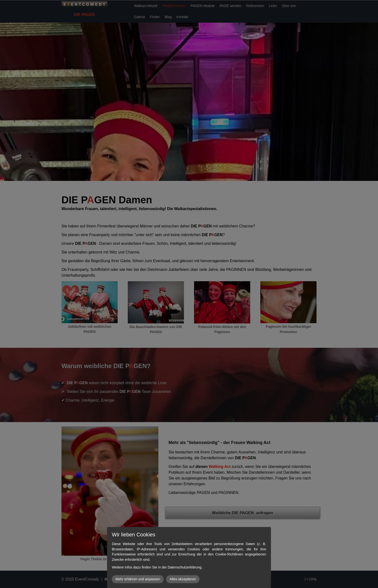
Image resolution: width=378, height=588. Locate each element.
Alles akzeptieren (183, 579)
